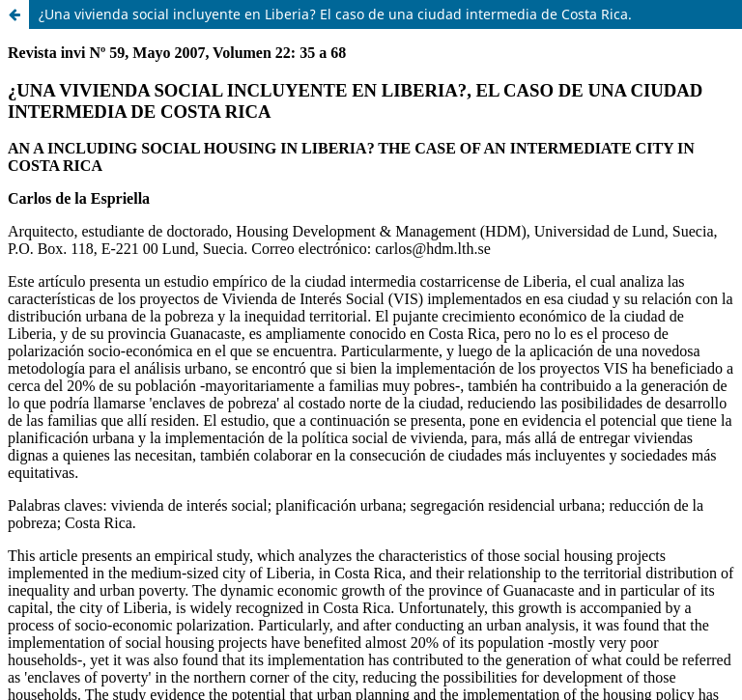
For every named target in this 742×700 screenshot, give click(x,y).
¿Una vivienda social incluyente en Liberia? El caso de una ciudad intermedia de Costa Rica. (335, 14)
